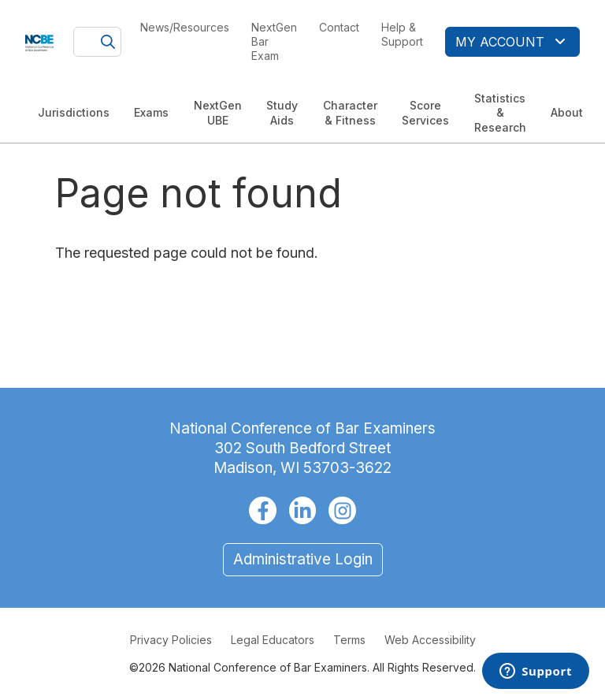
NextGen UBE (218, 112)
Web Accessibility (430, 640)
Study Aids (282, 112)
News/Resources (185, 27)
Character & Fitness (350, 112)
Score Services (425, 112)
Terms (349, 640)
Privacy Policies (171, 640)
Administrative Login (303, 559)
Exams (151, 112)
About (567, 112)
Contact (339, 27)
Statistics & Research (500, 112)
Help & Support (402, 34)
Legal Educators (273, 640)
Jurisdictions (74, 112)
